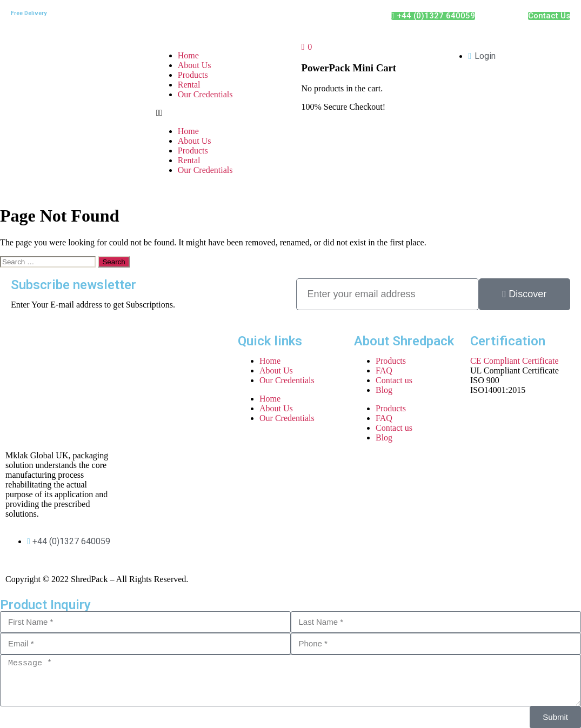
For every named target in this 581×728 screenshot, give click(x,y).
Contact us (394, 380)
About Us (195, 65)
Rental (189, 85)
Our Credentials (205, 94)
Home (188, 55)
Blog (384, 390)
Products (193, 75)
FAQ (384, 370)
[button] (218, 113)
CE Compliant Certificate (515, 361)
